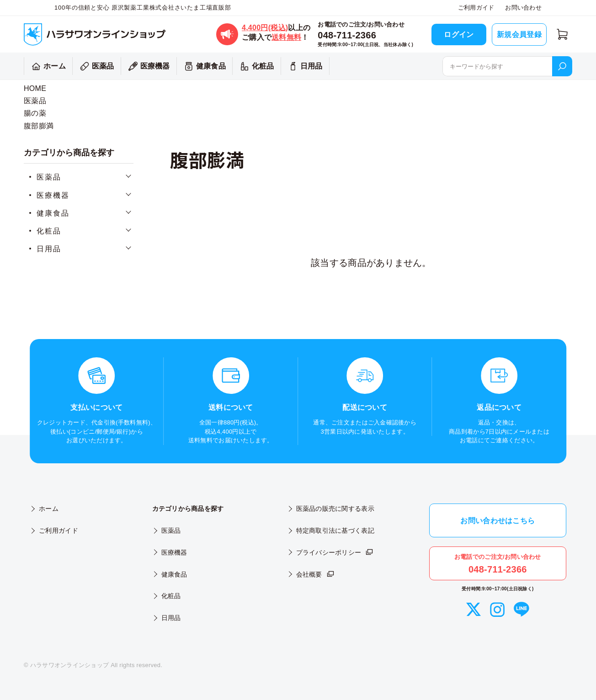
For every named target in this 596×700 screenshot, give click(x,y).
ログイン (459, 34)
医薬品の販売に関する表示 (335, 509)
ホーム (47, 66)
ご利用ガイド (476, 8)
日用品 (304, 66)
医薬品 (96, 66)
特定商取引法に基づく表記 (335, 530)
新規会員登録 (519, 34)
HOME (35, 88)
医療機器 (148, 66)
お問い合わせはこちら (498, 521)
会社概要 (316, 574)
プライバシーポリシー (335, 552)
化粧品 (256, 66)
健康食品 (204, 66)
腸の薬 (35, 113)
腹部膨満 (39, 126)
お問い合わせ (523, 8)
